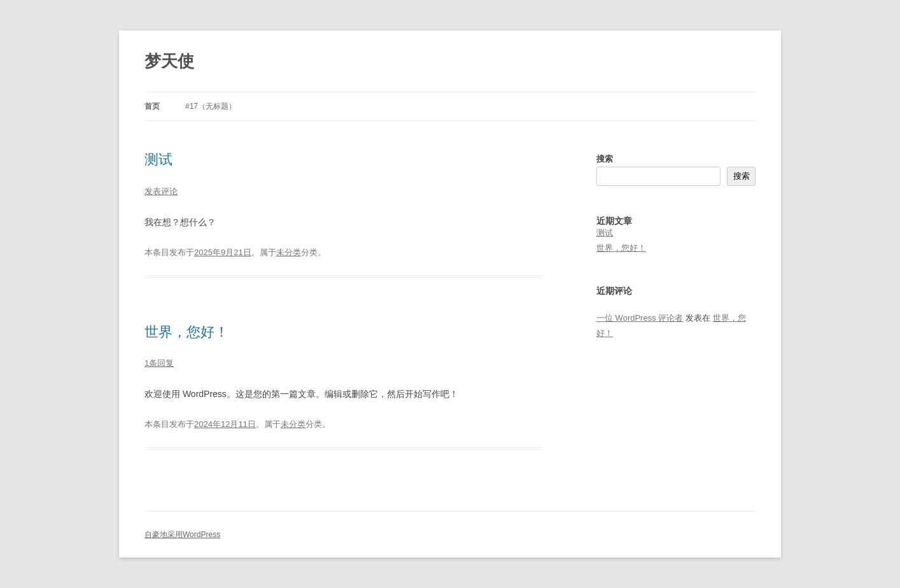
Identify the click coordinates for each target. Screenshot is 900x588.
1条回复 (159, 363)
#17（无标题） (211, 106)
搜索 (605, 159)
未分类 (289, 252)
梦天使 (169, 61)
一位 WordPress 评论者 (640, 318)
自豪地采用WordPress (182, 535)
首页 (152, 106)
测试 (158, 159)
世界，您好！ (186, 332)
